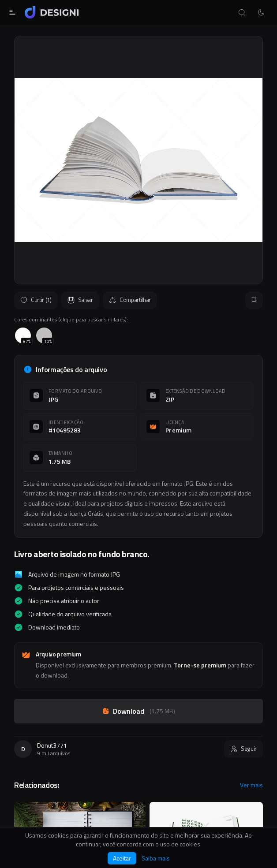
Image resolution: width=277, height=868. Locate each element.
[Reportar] (254, 300)
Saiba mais (156, 858)
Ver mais (251, 785)
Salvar (80, 300)
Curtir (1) (36, 300)
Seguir (243, 749)
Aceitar (122, 858)
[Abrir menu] (12, 12)
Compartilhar (130, 300)
